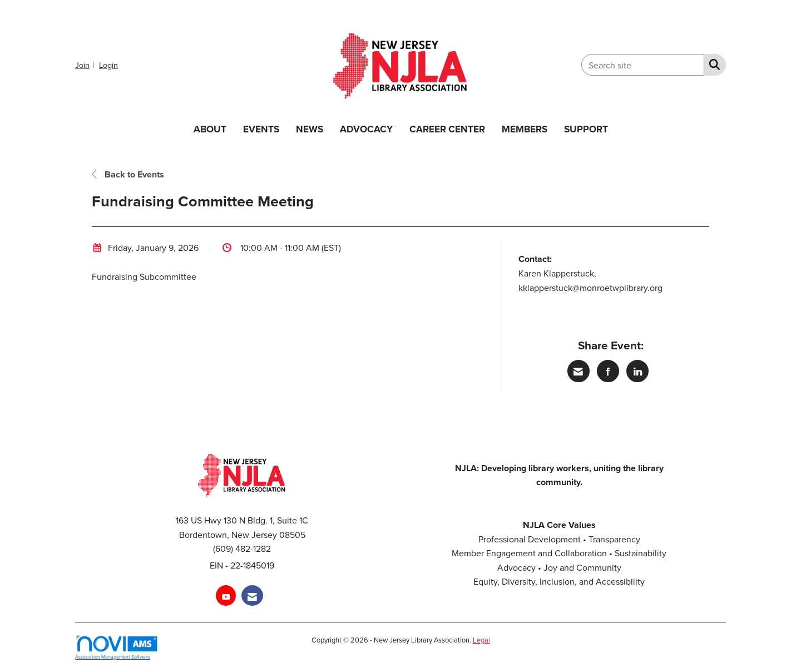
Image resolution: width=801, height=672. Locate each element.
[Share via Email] (578, 371)
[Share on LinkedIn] (637, 371)
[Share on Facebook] (608, 371)
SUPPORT (586, 129)
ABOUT (210, 129)
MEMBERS (525, 129)
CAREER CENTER (447, 129)
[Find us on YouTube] (226, 596)
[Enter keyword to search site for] (643, 65)
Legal (481, 640)
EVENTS (261, 129)
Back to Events (128, 174)
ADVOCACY (366, 129)
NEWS (310, 129)
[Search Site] (712, 64)
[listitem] (86, 65)
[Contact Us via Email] (252, 596)
